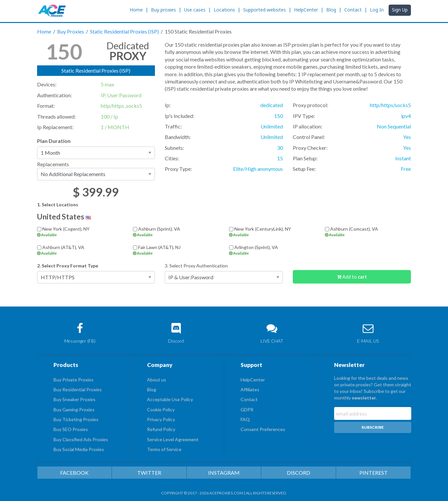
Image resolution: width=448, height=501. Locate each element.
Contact (353, 10)
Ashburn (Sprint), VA (176, 231)
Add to (352, 277)
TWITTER (149, 473)
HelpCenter (306, 10)
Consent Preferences (263, 429)
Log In (377, 10)
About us (157, 380)
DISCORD (299, 473)
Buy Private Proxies (74, 380)
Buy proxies (163, 10)
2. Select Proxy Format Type (68, 266)
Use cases (195, 10)
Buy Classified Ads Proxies (81, 439)
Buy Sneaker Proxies (75, 399)
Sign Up (400, 10)
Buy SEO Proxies (71, 429)
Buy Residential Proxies (78, 389)
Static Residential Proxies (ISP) (125, 31)
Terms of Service (164, 449)
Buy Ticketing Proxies (76, 419)
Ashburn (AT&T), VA (80, 250)
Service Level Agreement (173, 439)
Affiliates (250, 389)
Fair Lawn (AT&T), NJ (176, 250)
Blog (331, 10)
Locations (224, 10)
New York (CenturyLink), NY (272, 231)
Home (136, 10)
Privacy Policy (161, 419)
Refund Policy (161, 429)
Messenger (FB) (80, 333)
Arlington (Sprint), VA (272, 250)
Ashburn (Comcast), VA (368, 231)
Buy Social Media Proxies (79, 449)
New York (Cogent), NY (80, 231)
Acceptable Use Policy (170, 399)
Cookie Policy (161, 410)
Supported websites (265, 10)
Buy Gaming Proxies (74, 410)
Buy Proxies (71, 31)
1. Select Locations (58, 205)
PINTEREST (373, 473)
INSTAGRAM (224, 473)
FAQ (245, 419)
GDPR (247, 410)
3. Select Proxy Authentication (196, 266)
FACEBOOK (74, 473)
